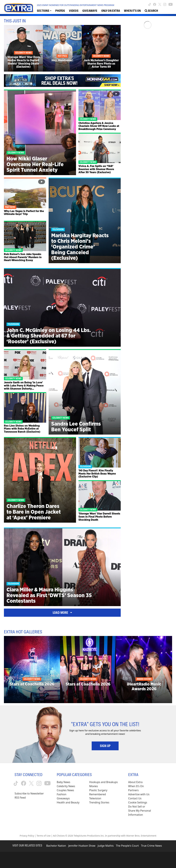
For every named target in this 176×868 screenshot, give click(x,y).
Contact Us (135, 798)
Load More (62, 613)
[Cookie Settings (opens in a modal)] (138, 803)
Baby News (63, 782)
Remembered (98, 794)
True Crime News (152, 846)
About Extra (135, 782)
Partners (133, 790)
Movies (94, 786)
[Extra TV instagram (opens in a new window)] (165, 4)
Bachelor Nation (56, 846)
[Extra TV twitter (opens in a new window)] (160, 4)
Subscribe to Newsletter (29, 793)
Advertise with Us (139, 794)
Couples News (65, 790)
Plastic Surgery (98, 790)
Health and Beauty (68, 802)
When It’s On (136, 786)
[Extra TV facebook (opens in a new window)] (155, 4)
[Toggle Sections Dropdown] (44, 11)
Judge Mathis (106, 846)
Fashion (62, 794)
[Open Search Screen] (151, 11)
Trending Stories (99, 802)
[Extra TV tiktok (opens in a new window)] (150, 4)
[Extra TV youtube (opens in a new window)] (171, 4)
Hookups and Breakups (103, 782)
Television (95, 798)
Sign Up (105, 746)
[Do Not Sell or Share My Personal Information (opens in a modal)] (140, 811)
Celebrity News (66, 786)
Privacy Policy (27, 836)
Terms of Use (44, 836)
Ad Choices (59, 836)
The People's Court (127, 846)
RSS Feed (20, 798)
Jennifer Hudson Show (82, 846)
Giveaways (63, 798)
